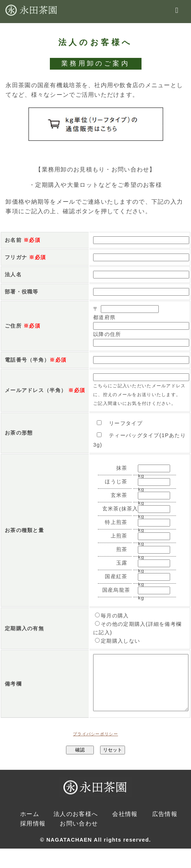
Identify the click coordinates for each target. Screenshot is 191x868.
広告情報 (165, 825)
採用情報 (33, 834)
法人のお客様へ (76, 825)
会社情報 (125, 825)
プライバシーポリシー (95, 745)
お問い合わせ (79, 834)
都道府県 (104, 317)
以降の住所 (107, 334)
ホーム (30, 825)
